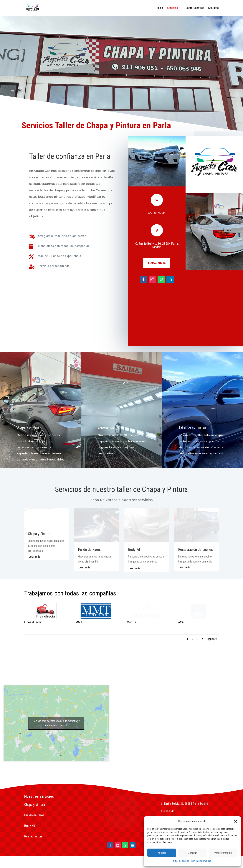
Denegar (192, 853)
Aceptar (162, 853)
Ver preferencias (223, 853)
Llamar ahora (157, 263)
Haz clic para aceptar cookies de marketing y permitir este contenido (56, 723)
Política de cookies (181, 861)
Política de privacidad (201, 861)
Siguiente (212, 639)
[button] (236, 821)
